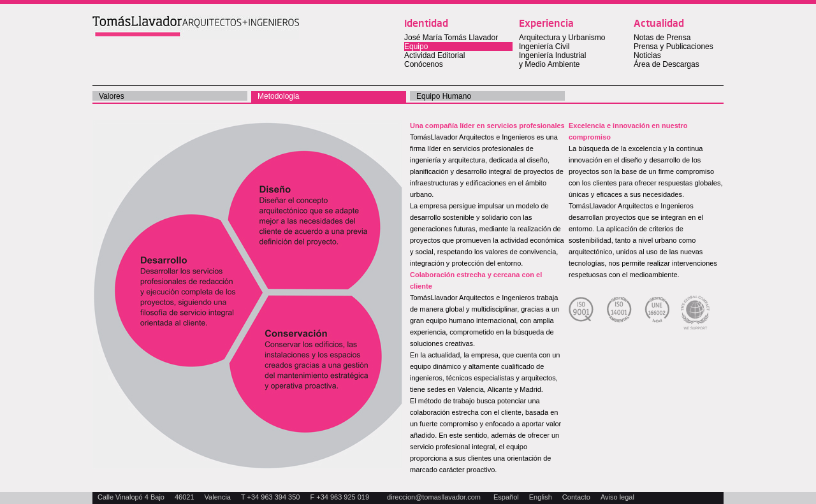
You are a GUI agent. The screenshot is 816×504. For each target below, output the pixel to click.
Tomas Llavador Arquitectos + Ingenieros (196, 27)
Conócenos (424, 64)
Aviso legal (617, 497)
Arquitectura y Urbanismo (562, 38)
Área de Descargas (667, 64)
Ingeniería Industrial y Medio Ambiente (552, 60)
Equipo (416, 47)
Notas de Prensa (662, 38)
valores (112, 96)
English (541, 497)
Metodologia (278, 96)
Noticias (647, 55)
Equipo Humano (444, 96)
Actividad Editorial (434, 55)
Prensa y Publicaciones (674, 47)
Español (506, 497)
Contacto (576, 497)
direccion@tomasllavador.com (434, 497)
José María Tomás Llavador (451, 38)
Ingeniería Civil (544, 47)
